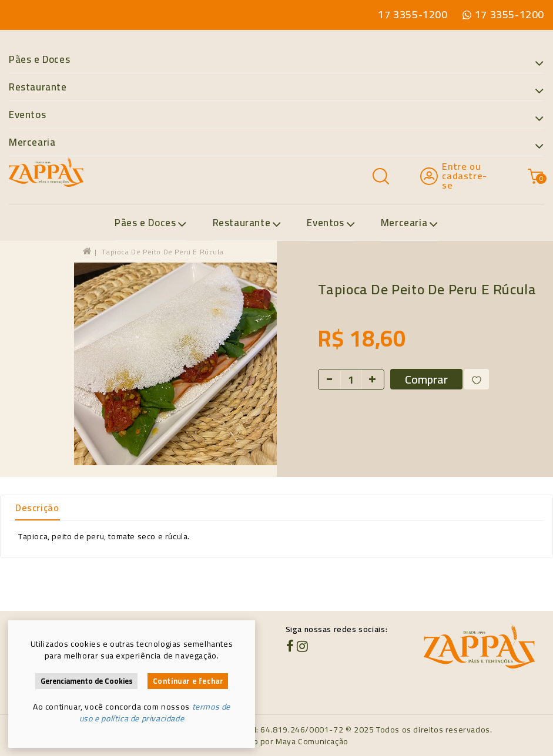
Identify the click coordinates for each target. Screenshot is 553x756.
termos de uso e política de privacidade (155, 713)
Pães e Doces (276, 60)
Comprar (426, 379)
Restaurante (276, 88)
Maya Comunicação (312, 741)
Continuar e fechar (188, 681)
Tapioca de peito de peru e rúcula (162, 252)
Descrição (37, 508)
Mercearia (276, 143)
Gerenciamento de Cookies (87, 681)
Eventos (276, 115)
